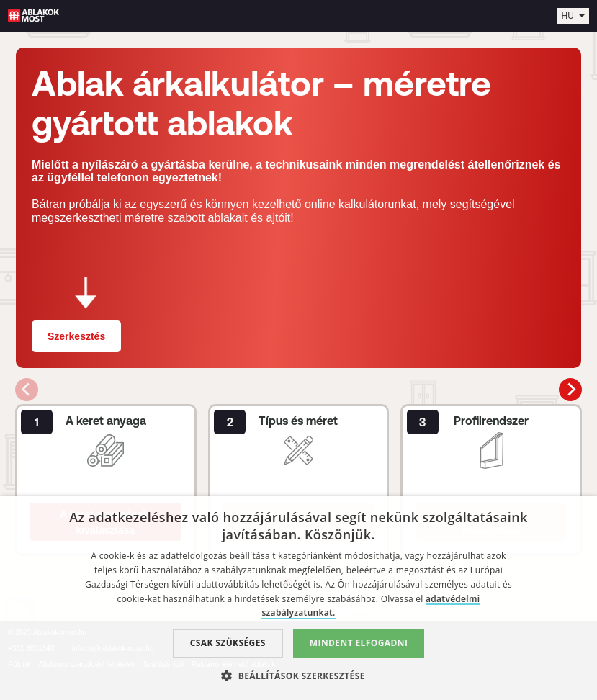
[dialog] (298, 598)
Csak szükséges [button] (228, 643)
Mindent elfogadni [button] (359, 643)
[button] (298, 676)
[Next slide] (570, 390)
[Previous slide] (27, 390)
